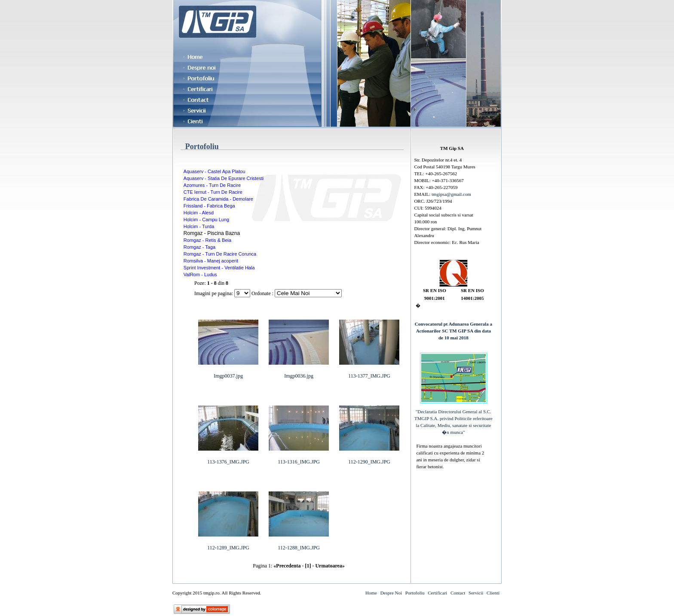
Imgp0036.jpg (299, 373)
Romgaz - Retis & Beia (207, 240)
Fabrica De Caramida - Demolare (218, 199)
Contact (458, 593)
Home (371, 593)
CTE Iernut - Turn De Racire (213, 192)
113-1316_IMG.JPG (299, 459)
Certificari (437, 593)
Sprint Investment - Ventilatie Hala (219, 268)
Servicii (476, 593)
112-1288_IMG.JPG (299, 545)
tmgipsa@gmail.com (451, 194)
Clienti (493, 593)
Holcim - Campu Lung (206, 220)
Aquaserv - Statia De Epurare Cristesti (224, 178)
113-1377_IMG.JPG (369, 373)
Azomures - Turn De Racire (212, 185)
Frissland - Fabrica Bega (209, 206)
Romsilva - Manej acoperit (211, 261)
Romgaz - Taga (199, 247)
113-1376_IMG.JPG (228, 459)
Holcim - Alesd (199, 213)
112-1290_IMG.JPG (369, 459)
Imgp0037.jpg (228, 373)
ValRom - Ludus (200, 274)
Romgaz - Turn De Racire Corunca (220, 254)
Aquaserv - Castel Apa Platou (214, 171)
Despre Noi (391, 593)
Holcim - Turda (199, 226)
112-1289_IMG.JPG (228, 545)
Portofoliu (415, 593)
